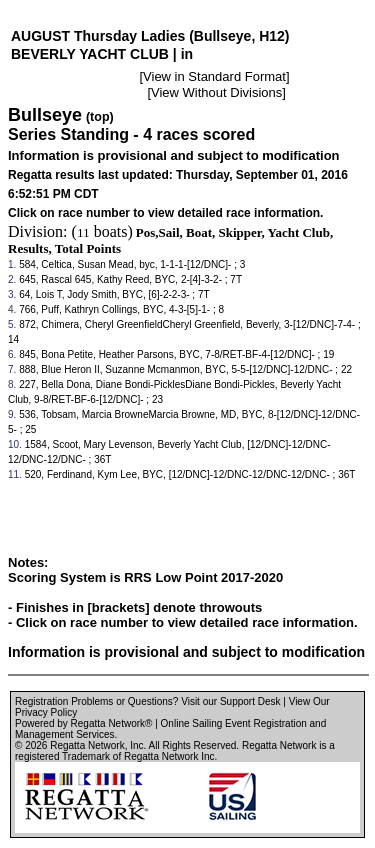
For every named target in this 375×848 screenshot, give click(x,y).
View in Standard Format (214, 76)
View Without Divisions (216, 92)
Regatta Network (87, 745)
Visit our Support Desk (230, 701)
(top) (100, 117)
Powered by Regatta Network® (83, 723)
